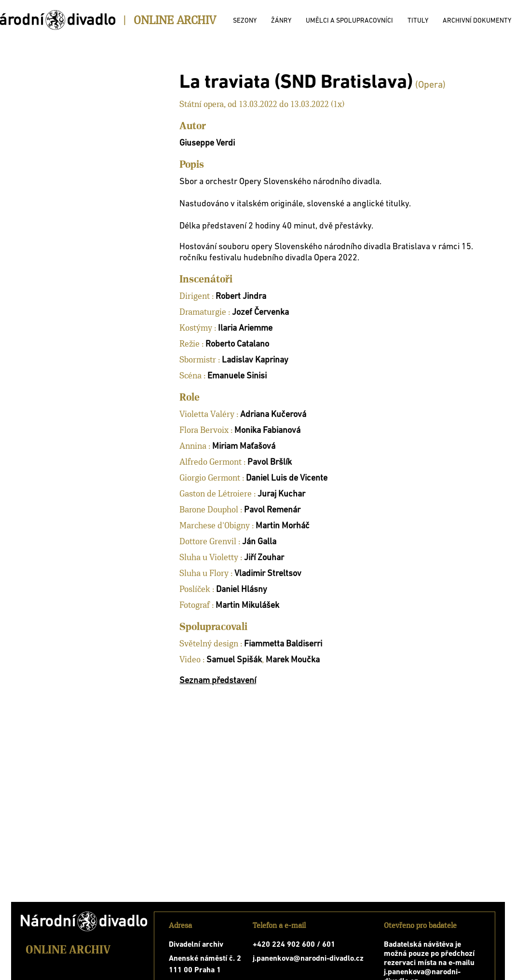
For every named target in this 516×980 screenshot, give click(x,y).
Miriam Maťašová (244, 447)
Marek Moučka (293, 660)
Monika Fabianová (267, 431)
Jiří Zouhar (264, 558)
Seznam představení (218, 681)
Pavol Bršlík (270, 463)
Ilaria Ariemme (245, 329)
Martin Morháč (283, 526)
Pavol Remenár (272, 510)
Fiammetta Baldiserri (283, 644)
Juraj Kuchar (281, 494)
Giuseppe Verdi (207, 143)
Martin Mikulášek (247, 606)
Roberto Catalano (237, 344)
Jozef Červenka (260, 313)
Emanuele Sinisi (237, 376)
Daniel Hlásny (242, 590)
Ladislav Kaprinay (255, 360)
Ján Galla (259, 542)
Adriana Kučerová (273, 415)
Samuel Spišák (234, 660)
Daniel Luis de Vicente (287, 478)
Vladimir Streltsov (268, 574)
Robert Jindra (241, 297)
